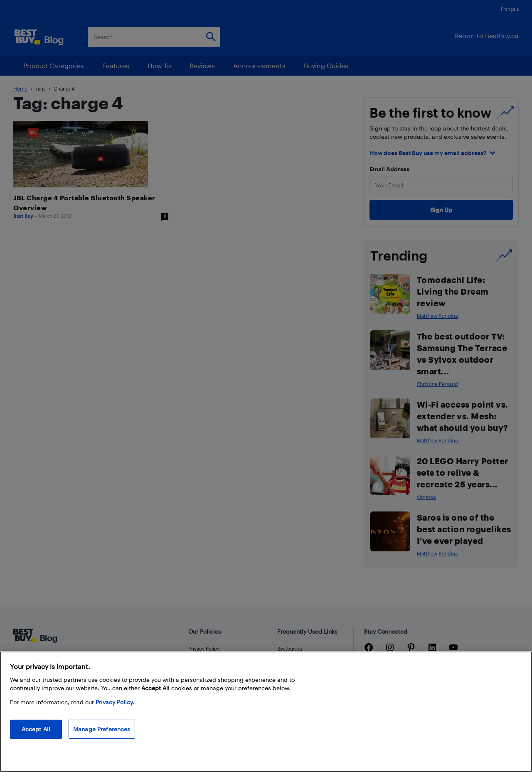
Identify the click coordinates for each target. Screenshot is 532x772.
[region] (266, 712)
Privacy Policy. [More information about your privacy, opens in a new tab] (115, 702)
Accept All (36, 729)
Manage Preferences (102, 729)
